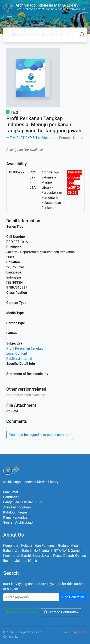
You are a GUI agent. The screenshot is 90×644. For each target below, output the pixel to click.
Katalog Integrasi (16, 512)
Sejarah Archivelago (18, 522)
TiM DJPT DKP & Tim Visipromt (33, 138)
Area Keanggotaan (17, 507)
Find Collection (73, 597)
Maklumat (11, 492)
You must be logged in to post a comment (40, 435)
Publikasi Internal (19, 359)
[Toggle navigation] (9, 16)
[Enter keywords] (31, 597)
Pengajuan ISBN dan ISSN (22, 502)
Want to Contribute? (61, 612)
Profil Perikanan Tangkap (25, 348)
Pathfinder (11, 497)
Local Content (17, 354)
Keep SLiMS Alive (22, 612)
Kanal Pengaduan (16, 517)
